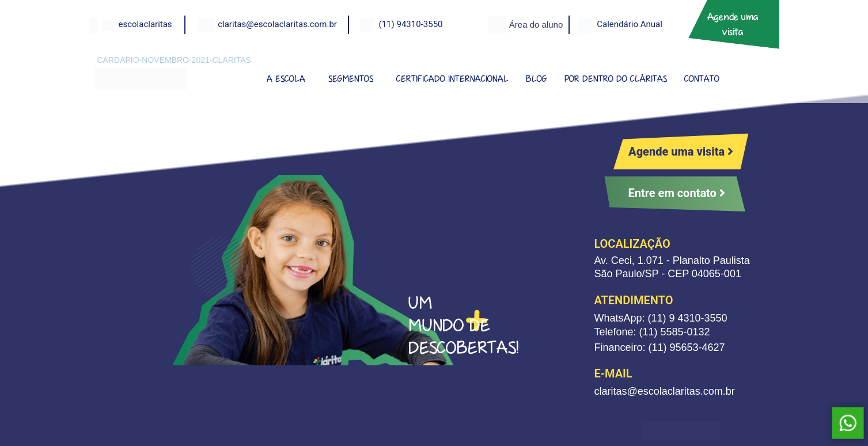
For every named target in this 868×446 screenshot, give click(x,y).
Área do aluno (536, 24)
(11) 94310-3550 (411, 24)
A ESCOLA (286, 79)
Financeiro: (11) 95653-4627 (659, 347)
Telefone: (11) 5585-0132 (652, 332)
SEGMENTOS (351, 79)
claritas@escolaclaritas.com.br (277, 24)
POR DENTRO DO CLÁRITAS (616, 79)
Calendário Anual (630, 24)
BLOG (537, 79)
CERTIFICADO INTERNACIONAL (452, 79)
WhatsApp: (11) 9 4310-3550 (660, 318)
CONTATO (702, 79)
